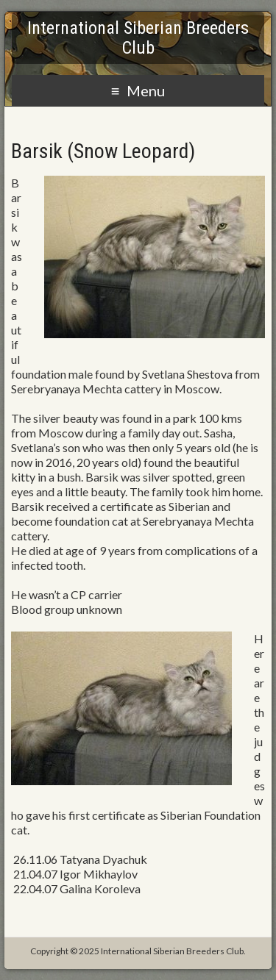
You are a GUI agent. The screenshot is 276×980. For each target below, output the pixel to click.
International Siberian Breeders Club (138, 38)
